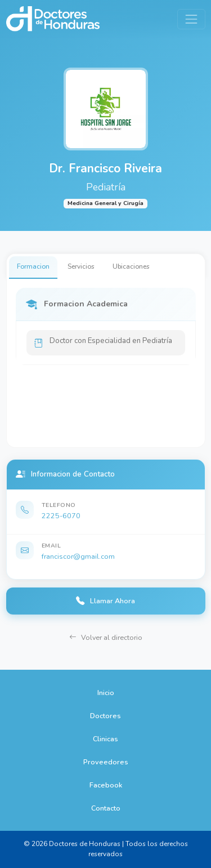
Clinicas (105, 739)
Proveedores (106, 762)
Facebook (106, 785)
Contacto (106, 808)
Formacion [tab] (33, 266)
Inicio (106, 693)
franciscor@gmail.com (78, 556)
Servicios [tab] (81, 266)
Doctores (105, 716)
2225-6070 (61, 516)
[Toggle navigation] (191, 19)
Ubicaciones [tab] (131, 266)
